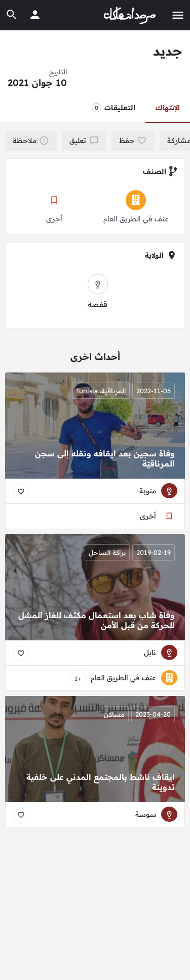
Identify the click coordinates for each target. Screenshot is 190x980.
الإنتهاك (168, 108)
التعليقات (113, 108)
